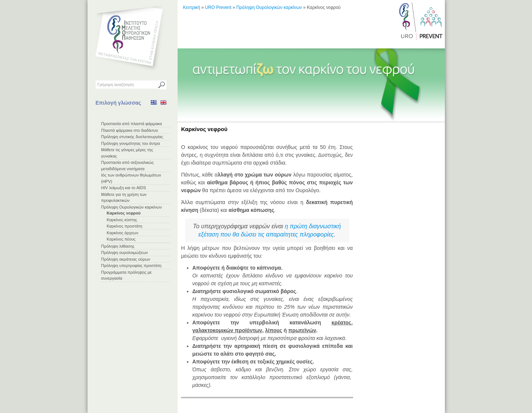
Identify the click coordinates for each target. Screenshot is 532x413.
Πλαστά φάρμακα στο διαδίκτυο (130, 130)
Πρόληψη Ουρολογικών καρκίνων (132, 207)
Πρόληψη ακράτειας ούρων (126, 259)
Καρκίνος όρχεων (123, 233)
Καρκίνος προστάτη (125, 226)
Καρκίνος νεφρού (124, 213)
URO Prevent (218, 7)
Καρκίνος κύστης (122, 220)
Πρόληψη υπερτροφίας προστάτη (131, 266)
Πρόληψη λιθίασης (118, 246)
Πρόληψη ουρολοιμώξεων (125, 252)
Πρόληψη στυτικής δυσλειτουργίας (132, 137)
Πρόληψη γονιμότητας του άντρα (131, 143)
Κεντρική (192, 7)
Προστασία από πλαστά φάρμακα (132, 124)
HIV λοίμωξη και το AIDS (124, 188)
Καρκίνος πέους (121, 239)
